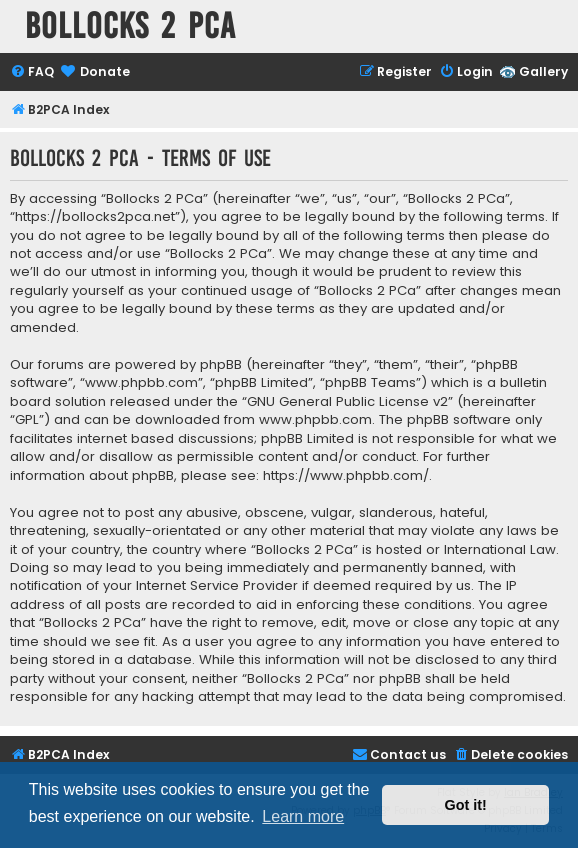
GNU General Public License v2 (347, 402)
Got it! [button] (466, 805)
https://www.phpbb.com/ (346, 476)
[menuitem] (32, 72)
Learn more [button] (303, 816)
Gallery (543, 71)
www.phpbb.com (315, 420)
